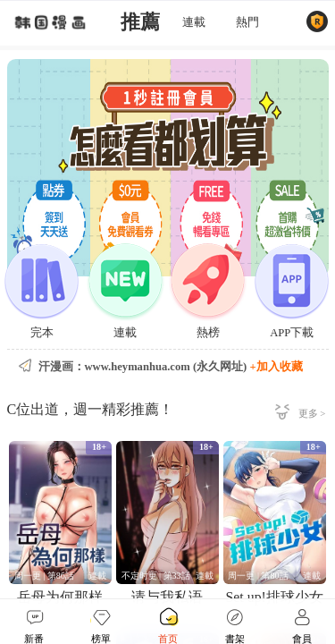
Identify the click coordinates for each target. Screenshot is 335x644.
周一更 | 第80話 (258, 576)
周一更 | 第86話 (44, 576)
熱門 (247, 22)
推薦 (140, 22)
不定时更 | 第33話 (156, 576)
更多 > (312, 413)
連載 (194, 22)
